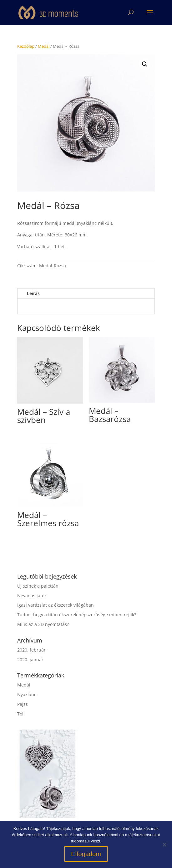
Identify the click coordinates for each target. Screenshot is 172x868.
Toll (21, 714)
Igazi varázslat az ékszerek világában (56, 605)
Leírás (33, 293)
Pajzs (23, 704)
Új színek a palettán (38, 586)
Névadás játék (32, 596)
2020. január (30, 659)
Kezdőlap (26, 46)
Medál (44, 46)
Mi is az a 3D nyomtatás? (43, 624)
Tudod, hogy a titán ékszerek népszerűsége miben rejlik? (77, 615)
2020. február (31, 650)
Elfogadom (86, 854)
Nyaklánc (27, 694)
